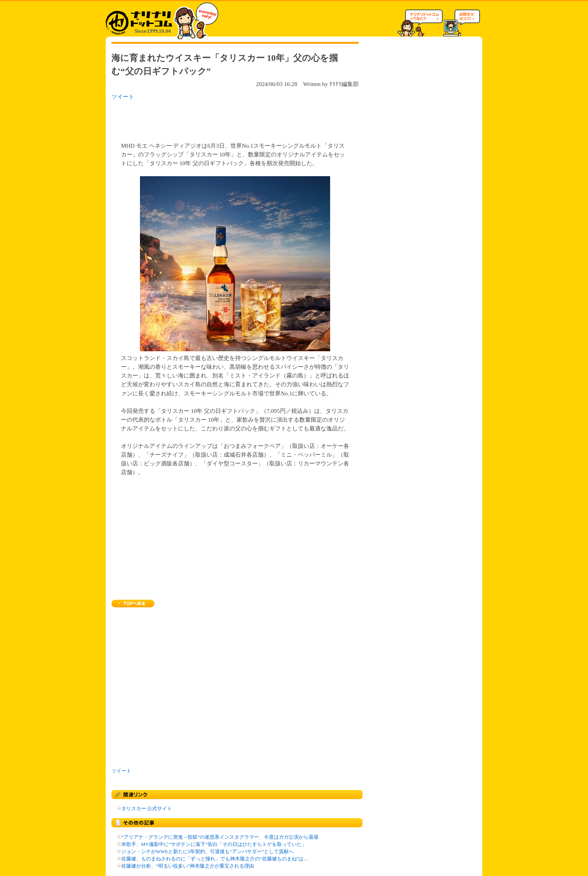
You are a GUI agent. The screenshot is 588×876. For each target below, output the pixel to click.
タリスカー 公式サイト (147, 809)
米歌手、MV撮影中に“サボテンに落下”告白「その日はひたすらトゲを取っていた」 (214, 844)
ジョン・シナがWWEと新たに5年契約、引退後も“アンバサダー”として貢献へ (207, 852)
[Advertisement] (210, 119)
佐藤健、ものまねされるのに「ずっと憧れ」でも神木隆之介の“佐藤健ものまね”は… (215, 859)
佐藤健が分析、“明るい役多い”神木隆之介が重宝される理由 (188, 866)
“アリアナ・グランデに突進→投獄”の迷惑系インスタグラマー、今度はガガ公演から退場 (220, 837)
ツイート (123, 96)
